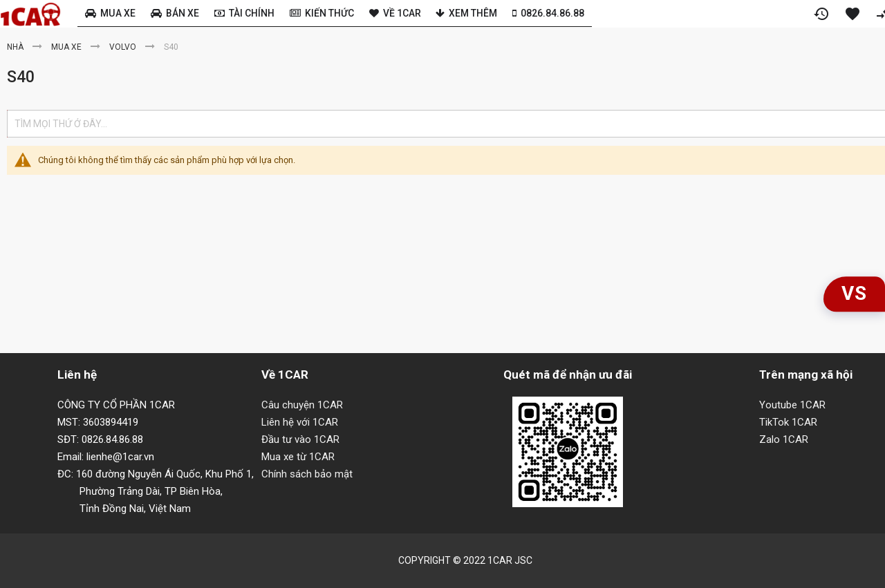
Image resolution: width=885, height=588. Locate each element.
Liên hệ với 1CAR (300, 422)
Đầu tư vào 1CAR (300, 439)
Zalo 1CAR (784, 439)
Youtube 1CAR (792, 405)
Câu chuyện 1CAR (302, 405)
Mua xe (67, 47)
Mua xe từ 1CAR (298, 457)
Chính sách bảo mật (307, 474)
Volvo (124, 47)
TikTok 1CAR (788, 422)
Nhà (16, 47)
